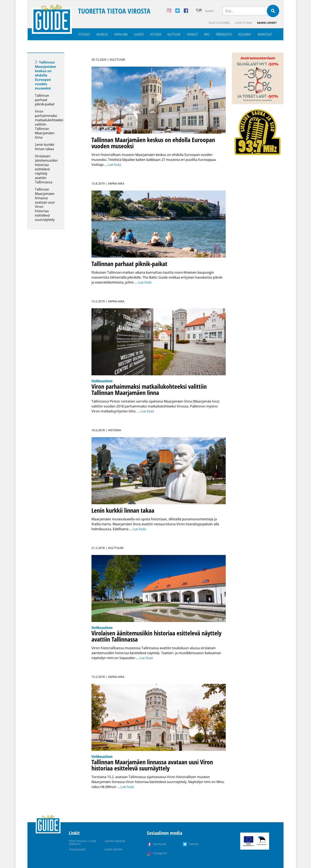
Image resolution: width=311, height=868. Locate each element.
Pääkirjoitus (224, 34)
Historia (156, 34)
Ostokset (84, 34)
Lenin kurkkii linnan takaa (45, 147)
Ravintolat (265, 34)
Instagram (160, 853)
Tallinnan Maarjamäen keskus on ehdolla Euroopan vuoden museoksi (46, 75)
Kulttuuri (174, 34)
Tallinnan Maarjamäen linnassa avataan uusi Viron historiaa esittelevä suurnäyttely (45, 204)
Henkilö (192, 34)
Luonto (139, 34)
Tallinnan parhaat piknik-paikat (45, 100)
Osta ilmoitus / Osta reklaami (82, 842)
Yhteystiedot (77, 849)
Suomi (209, 11)
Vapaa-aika (121, 34)
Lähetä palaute (115, 841)
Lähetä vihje (244, 23)
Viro (207, 34)
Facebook (159, 844)
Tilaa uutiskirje (219, 23)
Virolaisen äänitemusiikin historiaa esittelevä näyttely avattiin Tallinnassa (46, 169)
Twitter (194, 844)
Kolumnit (245, 34)
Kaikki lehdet (267, 23)
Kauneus (102, 34)
